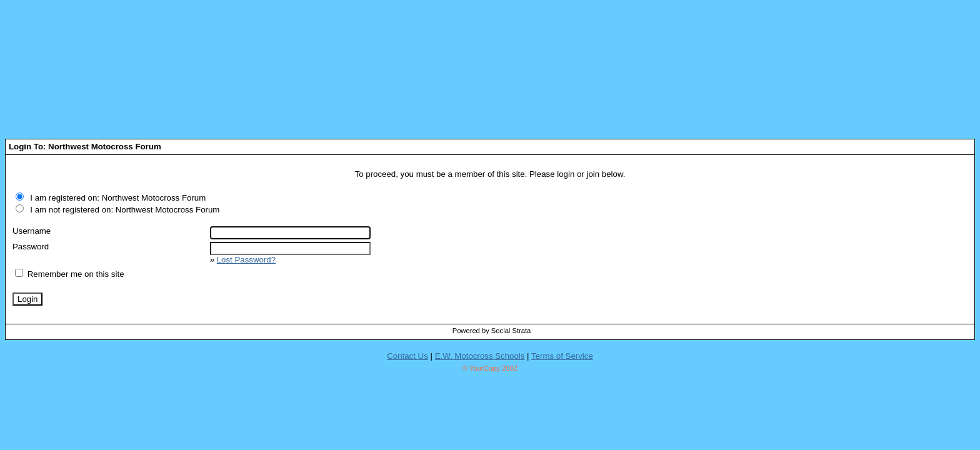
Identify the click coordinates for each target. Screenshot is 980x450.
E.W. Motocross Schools (480, 356)
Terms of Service (562, 356)
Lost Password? (246, 260)
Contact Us (407, 356)
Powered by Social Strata (492, 331)
